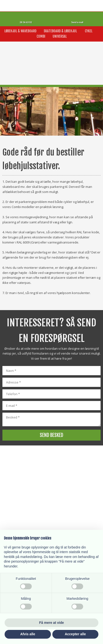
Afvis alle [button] (28, 634)
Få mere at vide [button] (52, 623)
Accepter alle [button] (75, 634)
